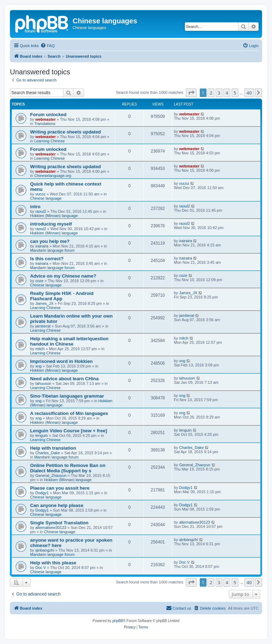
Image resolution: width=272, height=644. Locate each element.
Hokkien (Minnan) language (54, 216)
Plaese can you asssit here (60, 488)
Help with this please (53, 563)
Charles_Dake (48, 453)
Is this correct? (47, 259)
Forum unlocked (48, 115)
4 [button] (227, 93)
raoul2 (41, 211)
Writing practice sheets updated (66, 132)
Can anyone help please (57, 505)
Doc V (41, 568)
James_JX (44, 303)
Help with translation (53, 448)
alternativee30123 (51, 528)
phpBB (118, 621)
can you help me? (50, 241)
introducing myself (51, 224)
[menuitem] (47, 46)
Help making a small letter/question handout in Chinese (69, 341)
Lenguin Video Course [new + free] (69, 431)
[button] (191, 93)
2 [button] (211, 93)
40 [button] (249, 93)
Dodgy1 (42, 493)
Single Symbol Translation (59, 523)
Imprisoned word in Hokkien (61, 361)
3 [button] (219, 93)
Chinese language (46, 198)
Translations (45, 124)
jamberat (43, 326)
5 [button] (235, 93)
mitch (40, 349)
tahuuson (43, 383)
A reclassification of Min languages (69, 413)
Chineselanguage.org (53, 176)
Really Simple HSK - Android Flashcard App (62, 296)
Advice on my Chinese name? (63, 276)
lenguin (42, 435)
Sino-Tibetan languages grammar (67, 396)
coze (39, 281)
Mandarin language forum (52, 250)
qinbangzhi (45, 550)
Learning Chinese (50, 141)
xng (39, 366)
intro (35, 207)
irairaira (42, 246)
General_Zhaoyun (51, 475)
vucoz (41, 194)
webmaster (46, 119)
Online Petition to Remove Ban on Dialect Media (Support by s (68, 468)
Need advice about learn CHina (64, 379)
